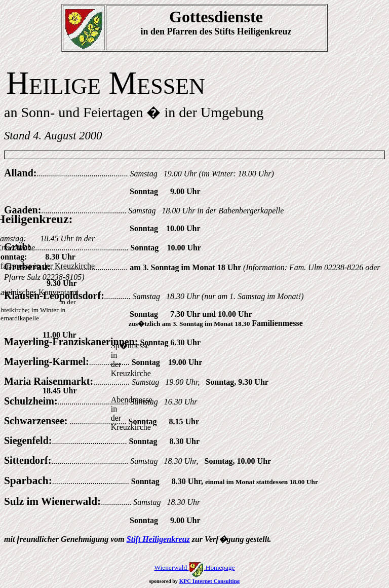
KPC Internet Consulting (210, 581)
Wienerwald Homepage (194, 567)
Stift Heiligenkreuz (158, 539)
